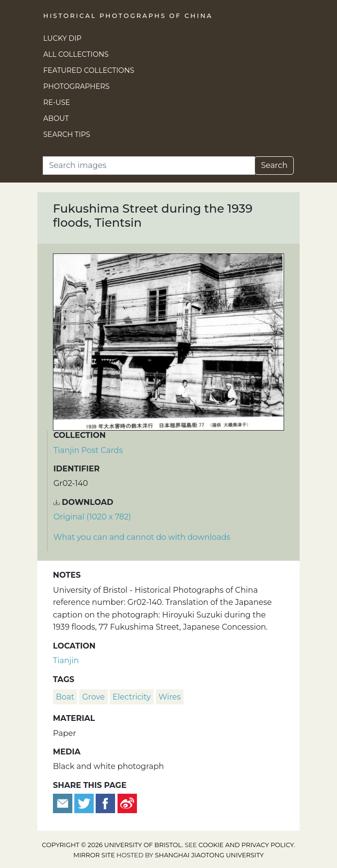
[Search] (149, 166)
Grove (93, 697)
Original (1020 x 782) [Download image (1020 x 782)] (92, 517)
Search (274, 165)
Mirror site (94, 855)
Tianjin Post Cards (88, 450)
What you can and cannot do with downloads (142, 537)
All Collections (76, 54)
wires (170, 697)
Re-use (57, 102)
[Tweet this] (85, 803)
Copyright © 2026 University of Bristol (112, 845)
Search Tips (67, 134)
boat (65, 697)
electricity (132, 697)
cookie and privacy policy (246, 845)
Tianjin (66, 660)
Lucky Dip (62, 38)
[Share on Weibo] (127, 803)
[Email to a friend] (64, 803)
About (56, 118)
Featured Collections (89, 70)
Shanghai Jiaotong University (209, 855)
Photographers (76, 86)
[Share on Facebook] (105, 803)
